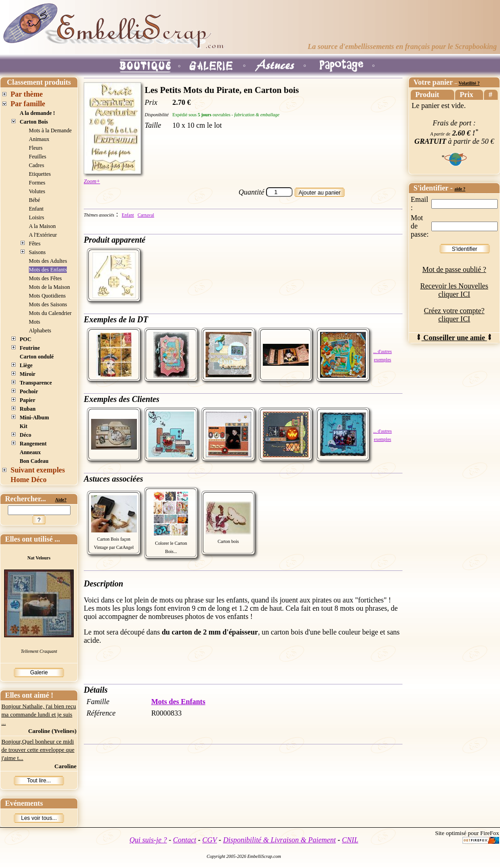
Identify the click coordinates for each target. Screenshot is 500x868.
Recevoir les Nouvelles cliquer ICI (454, 290)
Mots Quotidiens (47, 296)
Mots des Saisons (48, 304)
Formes (37, 183)
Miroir (27, 374)
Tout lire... (39, 781)
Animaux (39, 139)
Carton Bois (34, 122)
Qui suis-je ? (148, 840)
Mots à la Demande (50, 130)
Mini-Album (34, 418)
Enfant (36, 209)
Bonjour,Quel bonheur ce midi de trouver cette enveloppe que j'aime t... (38, 750)
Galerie (39, 673)
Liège (26, 365)
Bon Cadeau (34, 461)
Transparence (36, 383)
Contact (185, 840)
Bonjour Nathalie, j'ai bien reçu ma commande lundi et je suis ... (39, 714)
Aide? (61, 500)
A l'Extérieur (43, 235)
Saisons (37, 252)
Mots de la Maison (49, 287)
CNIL (350, 840)
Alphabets (40, 331)
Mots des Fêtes (45, 278)
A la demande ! (37, 113)
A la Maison (42, 226)
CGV (210, 840)
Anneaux (30, 452)
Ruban (28, 409)
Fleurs (36, 148)
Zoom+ (92, 181)
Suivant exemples (38, 470)
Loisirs (36, 217)
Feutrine (30, 348)
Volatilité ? (469, 83)
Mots (35, 322)
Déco (25, 435)
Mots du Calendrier (50, 313)
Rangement (33, 444)
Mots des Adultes (48, 261)
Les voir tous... (39, 818)
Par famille (28, 104)
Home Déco (29, 480)
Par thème (27, 94)
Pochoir (29, 391)
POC (25, 339)
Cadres (36, 165)
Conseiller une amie (454, 338)
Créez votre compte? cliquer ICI (454, 315)
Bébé (35, 200)
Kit (24, 426)
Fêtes (35, 244)
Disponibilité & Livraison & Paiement (279, 840)
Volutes (37, 191)
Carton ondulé (37, 357)
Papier (27, 400)
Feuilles (38, 157)
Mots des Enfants (48, 270)
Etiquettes (40, 174)
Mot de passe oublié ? (454, 269)
